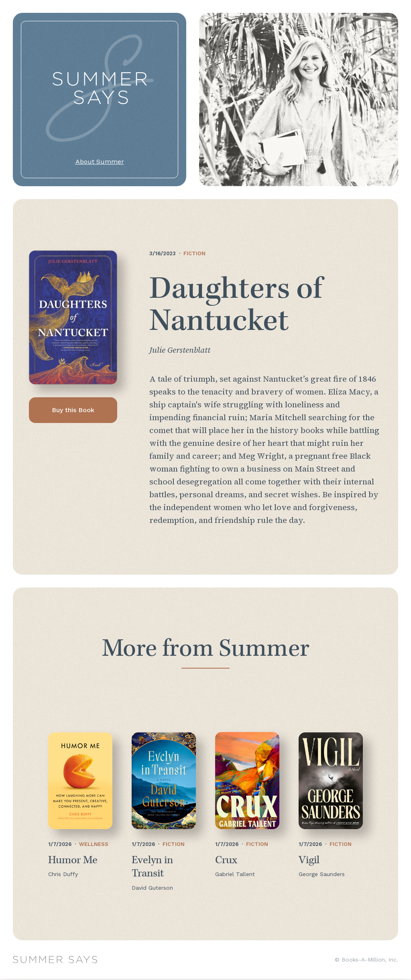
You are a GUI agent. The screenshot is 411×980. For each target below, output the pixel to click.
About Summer (100, 162)
